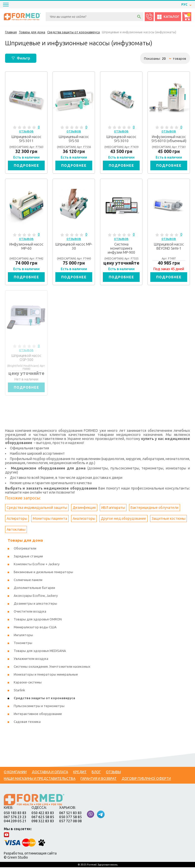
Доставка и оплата (50, 773)
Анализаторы (84, 519)
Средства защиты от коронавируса (44, 699)
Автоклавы (16, 530)
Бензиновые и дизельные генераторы (43, 573)
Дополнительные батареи (34, 588)
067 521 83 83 (70, 814)
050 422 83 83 (43, 814)
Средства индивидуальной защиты (37, 508)
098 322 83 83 (43, 822)
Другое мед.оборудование (123, 519)
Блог (96, 773)
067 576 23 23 (15, 818)
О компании (15, 773)
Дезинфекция (84, 508)
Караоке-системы (28, 683)
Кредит (80, 773)
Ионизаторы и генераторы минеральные (46, 675)
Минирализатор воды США (35, 628)
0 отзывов (29, 129)
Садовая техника (27, 722)
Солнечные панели (28, 581)
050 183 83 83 (15, 814)
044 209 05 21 (15, 822)
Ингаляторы (23, 636)
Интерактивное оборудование (38, 714)
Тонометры (23, 644)
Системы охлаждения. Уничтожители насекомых (52, 667)
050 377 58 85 (70, 818)
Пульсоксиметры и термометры (39, 707)
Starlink (19, 691)
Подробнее (26, 165)
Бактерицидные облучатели (155, 508)
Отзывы (113, 773)
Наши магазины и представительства (40, 779)
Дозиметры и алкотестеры (35, 604)
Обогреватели (25, 549)
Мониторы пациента (50, 519)
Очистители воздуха (30, 612)
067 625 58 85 (43, 818)
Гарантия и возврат (99, 779)
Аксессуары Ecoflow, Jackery (36, 596)
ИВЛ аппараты (113, 508)
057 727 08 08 (70, 822)
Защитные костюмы (168, 519)
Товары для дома (25, 541)
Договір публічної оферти (146, 779)
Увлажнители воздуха (31, 659)
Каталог (168, 17)
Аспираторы (17, 519)
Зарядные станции (28, 557)
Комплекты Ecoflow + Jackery (37, 565)
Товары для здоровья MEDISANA (40, 651)
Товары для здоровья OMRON (38, 620)
